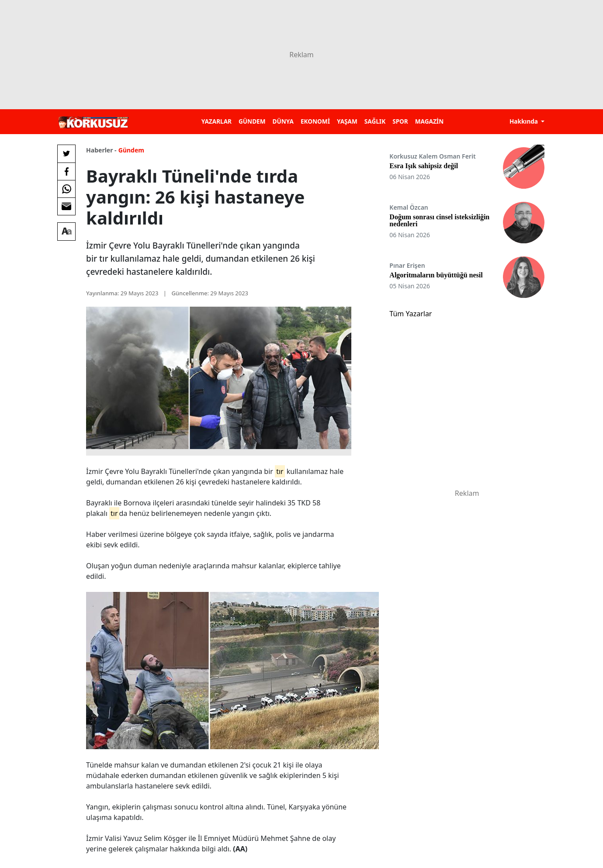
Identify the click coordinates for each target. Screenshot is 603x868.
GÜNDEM (252, 121)
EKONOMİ (315, 121)
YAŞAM (347, 121)
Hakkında (525, 121)
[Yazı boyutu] (66, 232)
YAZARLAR (217, 121)
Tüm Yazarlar (411, 314)
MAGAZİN (429, 121)
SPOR (400, 121)
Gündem (131, 150)
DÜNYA (283, 121)
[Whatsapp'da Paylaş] (66, 189)
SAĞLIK (375, 121)
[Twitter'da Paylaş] (66, 154)
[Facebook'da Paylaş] (66, 171)
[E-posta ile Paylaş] (66, 206)
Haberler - (101, 150)
